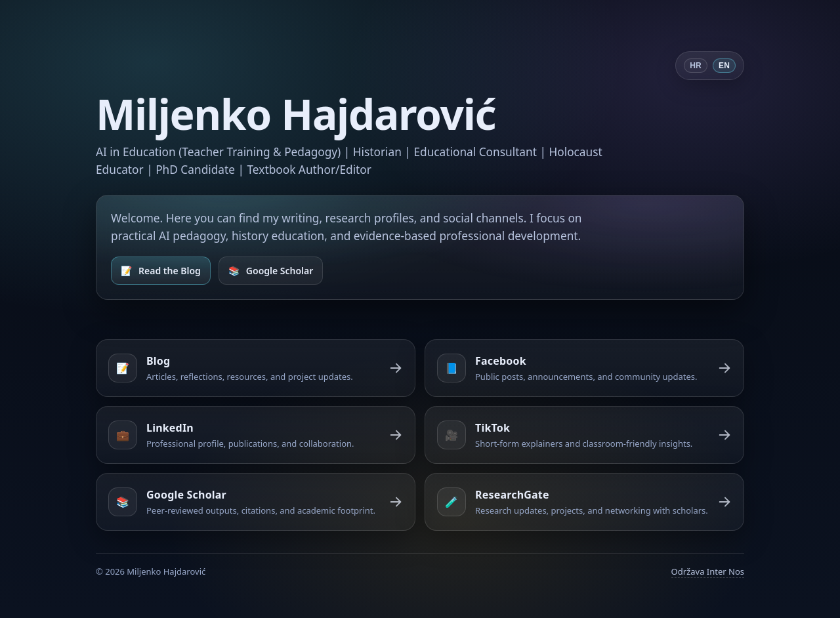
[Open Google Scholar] (271, 271)
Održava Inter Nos (708, 571)
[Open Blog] (161, 271)
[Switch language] (710, 66)
